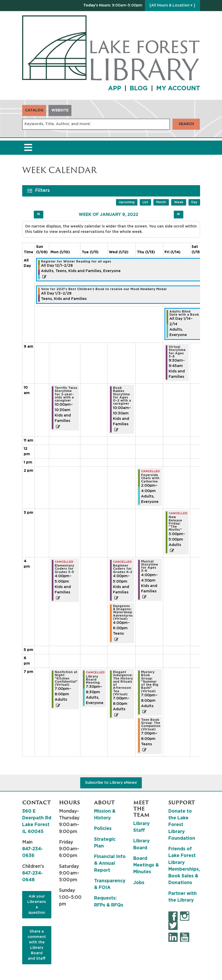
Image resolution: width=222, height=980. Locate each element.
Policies (103, 829)
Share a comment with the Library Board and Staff (37, 945)
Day (194, 202)
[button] (113, 6)
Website (60, 110)
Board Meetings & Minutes (146, 865)
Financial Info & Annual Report (110, 864)
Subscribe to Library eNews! (111, 783)
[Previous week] (39, 215)
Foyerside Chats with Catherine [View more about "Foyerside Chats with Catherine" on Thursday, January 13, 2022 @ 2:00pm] (150, 478)
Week (179, 202)
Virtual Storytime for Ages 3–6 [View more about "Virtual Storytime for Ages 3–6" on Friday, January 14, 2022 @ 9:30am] (177, 352)
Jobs (139, 883)
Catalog (34, 110)
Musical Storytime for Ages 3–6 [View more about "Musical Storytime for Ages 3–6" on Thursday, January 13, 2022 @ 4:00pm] (150, 566)
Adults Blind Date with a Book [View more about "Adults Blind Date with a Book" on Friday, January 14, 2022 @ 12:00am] (184, 313)
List (145, 202)
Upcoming (127, 202)
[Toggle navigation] (28, 148)
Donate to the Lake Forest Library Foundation (182, 825)
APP (115, 88)
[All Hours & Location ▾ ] (172, 5)
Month (161, 202)
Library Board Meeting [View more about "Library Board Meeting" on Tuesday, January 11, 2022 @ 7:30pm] (93, 680)
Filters (43, 190)
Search (186, 124)
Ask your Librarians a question (37, 905)
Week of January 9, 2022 (108, 215)
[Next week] (179, 215)
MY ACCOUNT (178, 88)
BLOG (139, 88)
